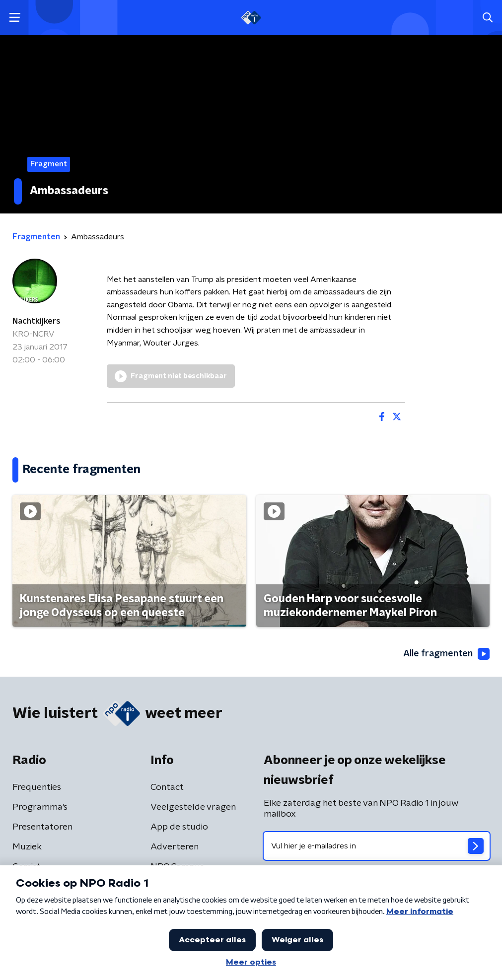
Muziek (27, 847)
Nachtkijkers (36, 321)
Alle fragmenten (446, 654)
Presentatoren (42, 827)
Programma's (40, 807)
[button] (15, 18)
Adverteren (175, 847)
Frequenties (37, 787)
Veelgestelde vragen (193, 807)
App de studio (179, 827)
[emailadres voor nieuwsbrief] (377, 846)
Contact (167, 787)
